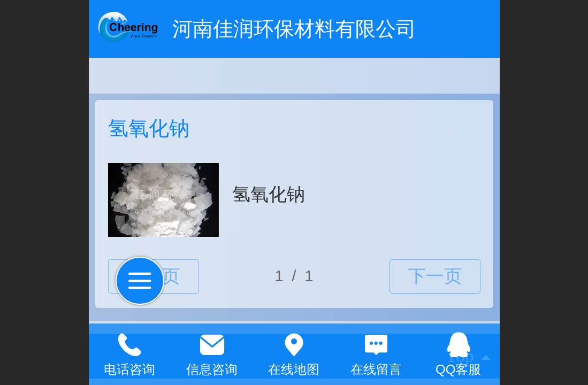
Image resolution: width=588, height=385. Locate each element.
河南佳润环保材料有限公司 (294, 29)
